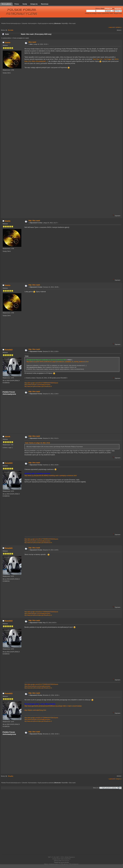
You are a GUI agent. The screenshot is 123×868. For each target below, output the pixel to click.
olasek (7, 437)
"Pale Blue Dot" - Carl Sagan (102, 59)
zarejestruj (118, 8)
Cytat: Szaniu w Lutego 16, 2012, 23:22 (37, 443)
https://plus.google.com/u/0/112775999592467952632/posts (41, 383)
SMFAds (56, 861)
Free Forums (65, 861)
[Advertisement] (72, 415)
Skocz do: (96, 788)
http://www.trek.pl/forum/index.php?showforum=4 (38, 386)
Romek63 (9, 350)
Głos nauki (32, 42)
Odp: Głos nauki (34, 221)
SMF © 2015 (60, 857)
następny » (119, 27)
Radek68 (64, 23)
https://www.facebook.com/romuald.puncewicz (37, 385)
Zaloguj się (108, 8)
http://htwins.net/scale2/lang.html (35, 710)
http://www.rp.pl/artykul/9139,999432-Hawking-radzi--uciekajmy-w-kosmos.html (51, 476)
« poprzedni (112, 27)
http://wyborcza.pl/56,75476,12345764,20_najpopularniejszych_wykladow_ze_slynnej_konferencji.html (58, 362)
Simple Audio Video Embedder (61, 859)
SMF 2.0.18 (51, 857)
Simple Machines (70, 857)
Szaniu (7, 42)
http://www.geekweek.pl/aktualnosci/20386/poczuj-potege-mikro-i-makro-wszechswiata (53, 706)
